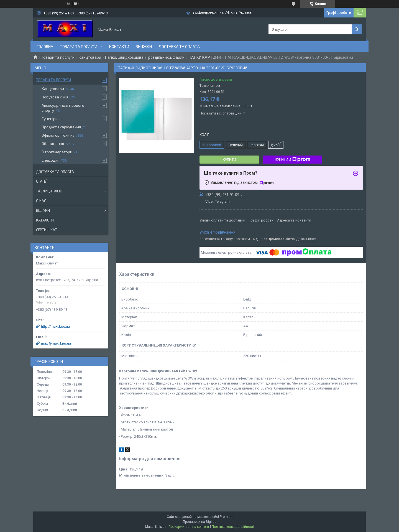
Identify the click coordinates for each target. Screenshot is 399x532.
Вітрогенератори (57, 152)
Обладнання (53, 143)
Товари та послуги (79, 46)
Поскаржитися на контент (189, 527)
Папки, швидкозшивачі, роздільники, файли (145, 57)
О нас (41, 201)
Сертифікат (46, 230)
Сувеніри (50, 119)
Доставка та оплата (179, 46)
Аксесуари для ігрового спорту (63, 108)
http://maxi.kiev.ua (55, 326)
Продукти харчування (61, 127)
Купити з (293, 159)
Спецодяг (50, 160)
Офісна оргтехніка (58, 135)
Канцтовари (90, 57)
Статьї (42, 181)
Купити (229, 160)
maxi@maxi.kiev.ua (56, 343)
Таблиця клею (49, 191)
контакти (119, 46)
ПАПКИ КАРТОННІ (205, 57)
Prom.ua (226, 517)
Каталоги (45, 220)
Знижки (144, 46)
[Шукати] (357, 29)
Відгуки (43, 210)
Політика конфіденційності (233, 527)
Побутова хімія (55, 97)
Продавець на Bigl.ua (200, 522)
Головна (45, 46)
